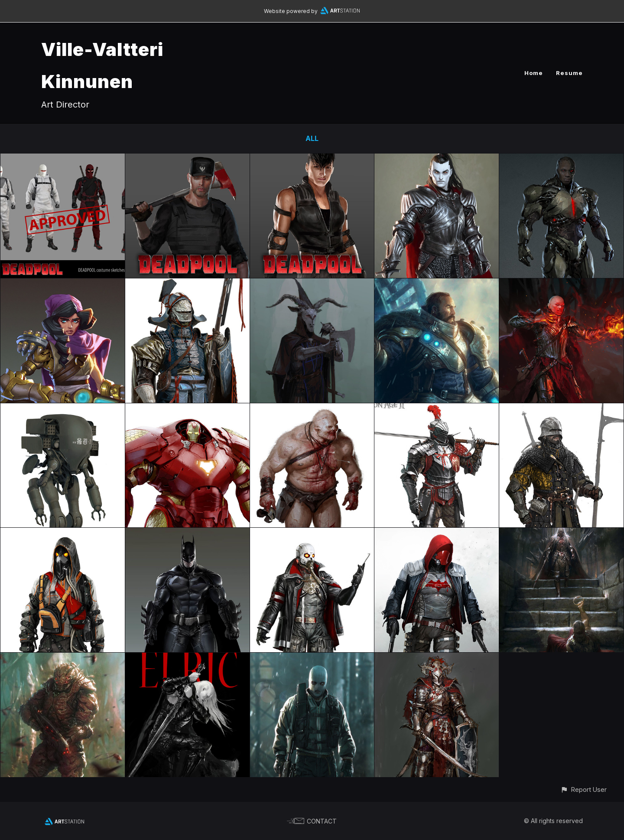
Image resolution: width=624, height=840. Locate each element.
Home (534, 73)
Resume (569, 73)
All (312, 138)
